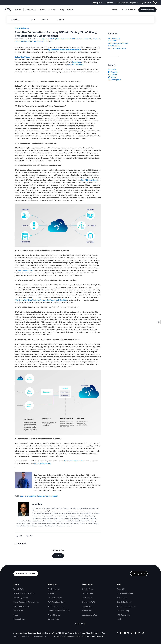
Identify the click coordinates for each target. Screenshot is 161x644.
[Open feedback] (159, 322)
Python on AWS (89, 602)
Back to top (80, 623)
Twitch (112, 77)
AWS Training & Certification (118, 43)
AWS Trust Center (55, 598)
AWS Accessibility (124, 615)
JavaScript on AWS (90, 615)
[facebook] (121, 633)
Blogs (16, 615)
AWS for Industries (22, 28)
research (55, 496)
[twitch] (132, 633)
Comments (39, 41)
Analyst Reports (54, 615)
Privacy (16, 636)
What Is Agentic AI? (21, 598)
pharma (49, 496)
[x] (118, 633)
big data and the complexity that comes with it (64, 50)
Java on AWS (87, 606)
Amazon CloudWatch (47, 300)
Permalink (29, 41)
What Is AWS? (19, 589)
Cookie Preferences (39, 636)
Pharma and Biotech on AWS (74, 461)
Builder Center (88, 589)
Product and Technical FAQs (59, 611)
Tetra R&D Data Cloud (76, 64)
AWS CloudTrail (61, 300)
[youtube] (136, 633)
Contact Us (121, 589)
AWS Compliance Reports (117, 48)
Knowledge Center (124, 602)
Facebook (113, 72)
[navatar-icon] (155, 3)
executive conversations (28, 496)
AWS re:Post (122, 598)
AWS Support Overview (126, 606)
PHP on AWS (87, 611)
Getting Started (54, 589)
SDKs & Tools (88, 593)
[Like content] (19, 536)
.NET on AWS (88, 598)
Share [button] (49, 41)
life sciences (41, 496)
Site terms (26, 636)
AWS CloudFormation (32, 300)
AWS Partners (53, 619)
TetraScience (76, 62)
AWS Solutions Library (57, 602)
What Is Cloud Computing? (24, 593)
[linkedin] (125, 633)
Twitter (112, 69)
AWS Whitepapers (114, 46)
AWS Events (112, 41)
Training (51, 593)
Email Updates (114, 80)
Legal (119, 619)
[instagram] (128, 633)
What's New (18, 611)
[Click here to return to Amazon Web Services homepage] (8, 11)
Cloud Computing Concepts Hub (26, 602)
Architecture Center (56, 606)
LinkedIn (112, 75)
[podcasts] (139, 633)
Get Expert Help (123, 611)
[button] (157, 3)
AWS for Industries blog (42, 463)
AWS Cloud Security (21, 606)
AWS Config (19, 300)
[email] (143, 633)
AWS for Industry (114, 38)
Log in (58, 556)
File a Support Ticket (125, 593)
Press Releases (19, 619)
